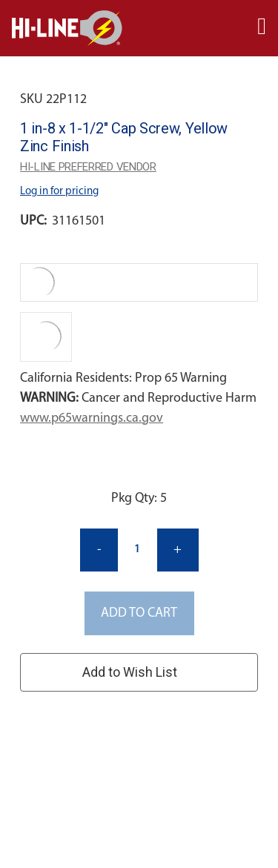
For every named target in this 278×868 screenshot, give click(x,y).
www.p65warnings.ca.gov (92, 418)
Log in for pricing (59, 192)
